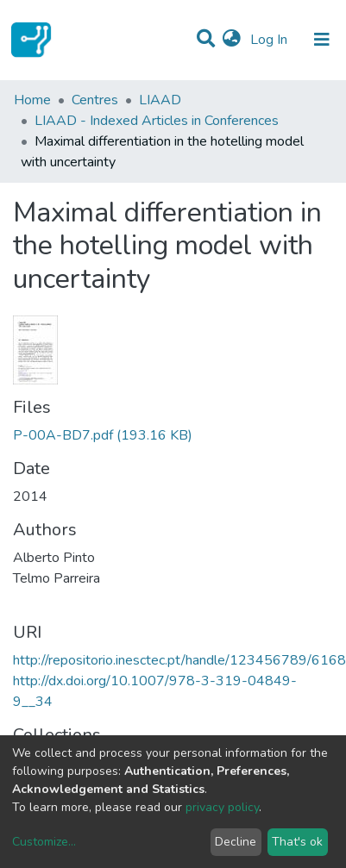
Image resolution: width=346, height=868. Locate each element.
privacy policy (222, 807)
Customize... (44, 842)
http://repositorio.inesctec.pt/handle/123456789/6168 (179, 660)
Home (32, 100)
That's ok (297, 842)
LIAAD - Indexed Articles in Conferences (157, 121)
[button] (232, 40)
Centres (95, 100)
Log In (271, 40)
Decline (236, 842)
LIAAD (160, 100)
